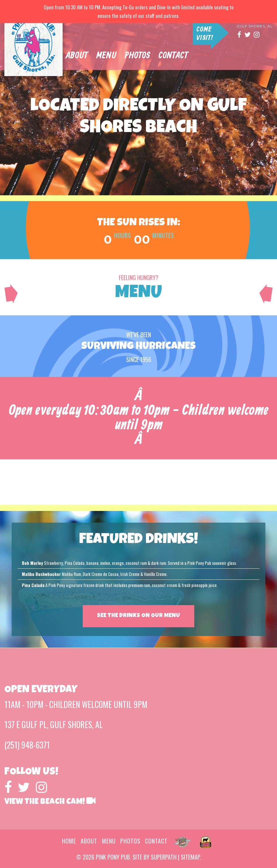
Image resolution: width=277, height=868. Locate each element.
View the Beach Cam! (50, 802)
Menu (109, 58)
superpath (164, 857)
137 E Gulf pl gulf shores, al (255, 24)
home (69, 841)
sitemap (190, 857)
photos (140, 58)
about (80, 58)
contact (176, 58)
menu (109, 841)
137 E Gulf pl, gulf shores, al (54, 724)
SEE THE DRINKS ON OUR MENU (138, 616)
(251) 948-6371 (27, 745)
